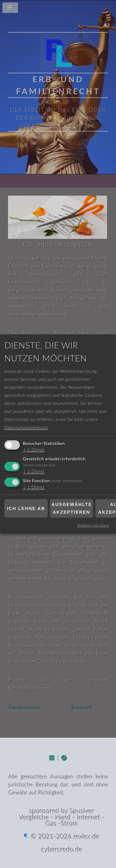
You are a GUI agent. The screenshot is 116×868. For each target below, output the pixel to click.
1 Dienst (34, 450)
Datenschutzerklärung (26, 428)
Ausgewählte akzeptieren (72, 509)
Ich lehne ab (26, 508)
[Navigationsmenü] (58, 9)
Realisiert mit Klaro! (93, 525)
